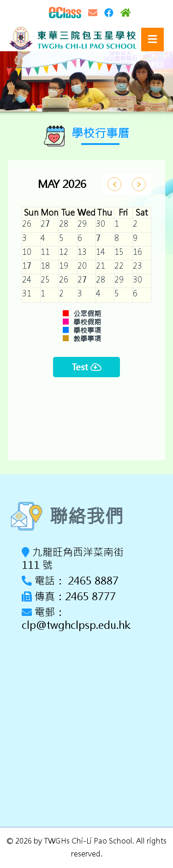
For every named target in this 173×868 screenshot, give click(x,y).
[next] (139, 184)
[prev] (114, 184)
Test (86, 367)
